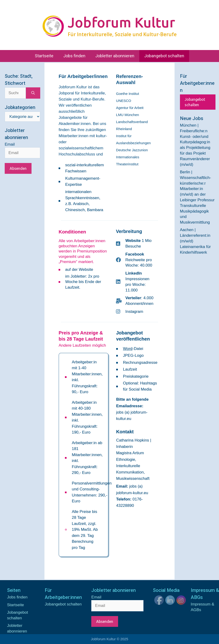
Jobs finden (74, 56)
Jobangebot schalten (164, 56)
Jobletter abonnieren (115, 56)
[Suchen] (33, 93)
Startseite (44, 56)
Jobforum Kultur (121, 22)
